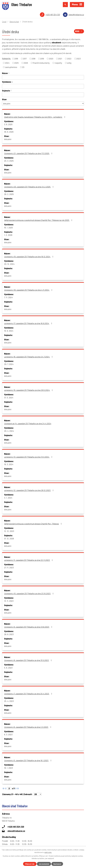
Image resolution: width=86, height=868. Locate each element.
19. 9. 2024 (9, 331)
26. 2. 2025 (9, 194)
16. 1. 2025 (8, 228)
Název (5, 73)
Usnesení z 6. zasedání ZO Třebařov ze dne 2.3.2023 (28, 727)
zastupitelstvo (11, 67)
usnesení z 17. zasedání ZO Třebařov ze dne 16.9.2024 (29, 323)
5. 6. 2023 (8, 668)
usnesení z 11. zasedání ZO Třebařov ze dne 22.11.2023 (29, 560)
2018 (33, 59)
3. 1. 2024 (8, 498)
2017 (25, 59)
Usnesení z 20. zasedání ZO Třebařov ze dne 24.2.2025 (29, 187)
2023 (78, 59)
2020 (51, 59)
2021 (60, 59)
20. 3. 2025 (9, 161)
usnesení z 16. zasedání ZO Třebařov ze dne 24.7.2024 (29, 357)
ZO (23, 67)
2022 (69, 59)
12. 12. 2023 (9, 531)
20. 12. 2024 (9, 264)
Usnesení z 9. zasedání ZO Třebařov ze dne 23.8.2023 (29, 627)
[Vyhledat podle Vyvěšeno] (43, 86)
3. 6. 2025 (8, 124)
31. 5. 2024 (9, 398)
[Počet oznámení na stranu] (37, 794)
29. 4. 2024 (9, 431)
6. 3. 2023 (8, 734)
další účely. (48, 852)
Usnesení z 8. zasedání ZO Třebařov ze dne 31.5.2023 (28, 660)
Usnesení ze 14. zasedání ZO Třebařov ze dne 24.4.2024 (28, 423)
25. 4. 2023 (9, 701)
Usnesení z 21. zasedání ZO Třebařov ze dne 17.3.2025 (29, 153)
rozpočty (58, 63)
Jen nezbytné (44, 864)
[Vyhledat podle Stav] (43, 103)
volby (69, 63)
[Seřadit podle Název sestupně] (9, 74)
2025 (16, 63)
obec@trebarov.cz (76, 15)
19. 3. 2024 (9, 464)
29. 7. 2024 (9, 364)
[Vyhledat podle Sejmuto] (43, 95)
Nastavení (57, 864)
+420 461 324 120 (53, 15)
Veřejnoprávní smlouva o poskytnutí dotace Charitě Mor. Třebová (33, 524)
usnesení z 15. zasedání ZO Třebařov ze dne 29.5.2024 (29, 390)
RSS (79, 31)
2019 (42, 59)
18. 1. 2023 (8, 768)
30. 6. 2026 (9, 132)
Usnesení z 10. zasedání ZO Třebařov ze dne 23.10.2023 (29, 593)
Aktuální (8, 139)
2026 (26, 63)
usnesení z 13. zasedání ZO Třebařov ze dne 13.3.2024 (29, 457)
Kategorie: (6, 58)
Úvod (4, 22)
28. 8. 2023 (9, 634)
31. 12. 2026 (9, 538)
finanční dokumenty (41, 63)
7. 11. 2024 (8, 297)
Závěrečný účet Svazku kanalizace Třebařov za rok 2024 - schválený (35, 117)
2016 (16, 59)
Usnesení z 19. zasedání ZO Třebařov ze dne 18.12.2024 (29, 257)
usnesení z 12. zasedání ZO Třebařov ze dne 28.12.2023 (29, 490)
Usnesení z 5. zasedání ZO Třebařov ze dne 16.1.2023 (28, 760)
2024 (7, 63)
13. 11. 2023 (9, 601)
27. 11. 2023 (9, 567)
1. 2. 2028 (8, 235)
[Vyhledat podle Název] (43, 77)
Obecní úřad (14, 22)
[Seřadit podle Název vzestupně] (9, 73)
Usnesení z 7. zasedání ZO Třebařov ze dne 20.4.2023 (29, 694)
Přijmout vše (30, 864)
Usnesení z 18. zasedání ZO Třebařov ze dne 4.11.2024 (29, 290)
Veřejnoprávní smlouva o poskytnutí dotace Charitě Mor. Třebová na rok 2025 (39, 220)
